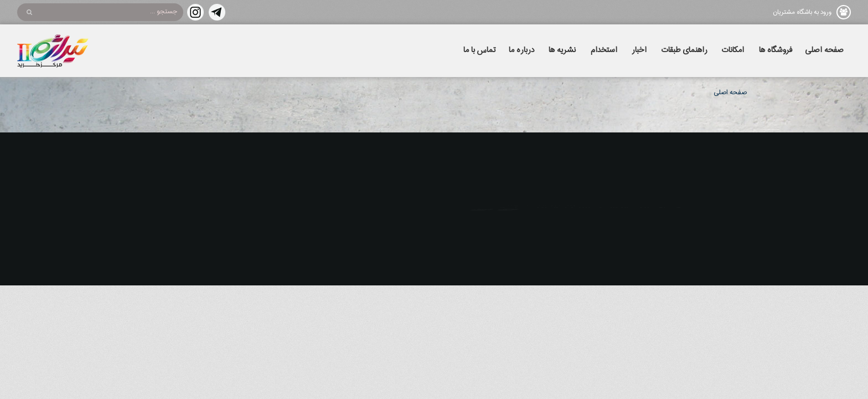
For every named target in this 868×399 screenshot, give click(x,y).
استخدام (604, 50)
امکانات (733, 50)
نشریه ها (562, 50)
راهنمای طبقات (684, 50)
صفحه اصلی (824, 50)
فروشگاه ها (776, 50)
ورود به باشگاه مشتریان (802, 12)
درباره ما (521, 50)
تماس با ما (480, 50)
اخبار (639, 50)
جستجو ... (164, 12)
